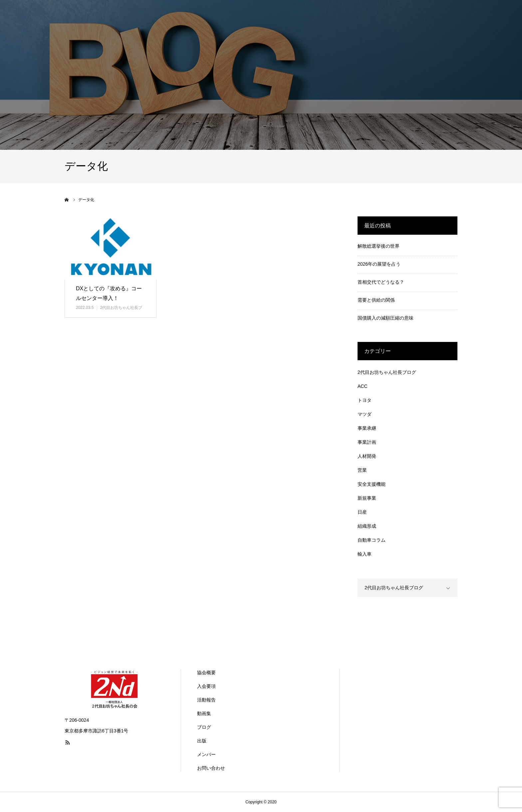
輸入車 (365, 554)
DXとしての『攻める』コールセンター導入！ (109, 293)
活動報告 (206, 700)
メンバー (206, 754)
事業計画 (367, 442)
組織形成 (367, 526)
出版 (202, 741)
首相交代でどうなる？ (381, 282)
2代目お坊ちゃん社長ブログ (387, 372)
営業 (362, 470)
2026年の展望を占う (379, 264)
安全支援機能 (372, 484)
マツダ (365, 414)
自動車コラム (372, 540)
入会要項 (206, 686)
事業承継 (367, 428)
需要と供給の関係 (376, 300)
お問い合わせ (211, 768)
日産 (362, 512)
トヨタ (365, 400)
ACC (363, 386)
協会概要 (206, 673)
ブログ (204, 727)
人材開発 (367, 456)
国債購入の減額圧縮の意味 (386, 318)
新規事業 (367, 498)
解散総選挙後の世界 (379, 246)
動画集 (204, 713)
